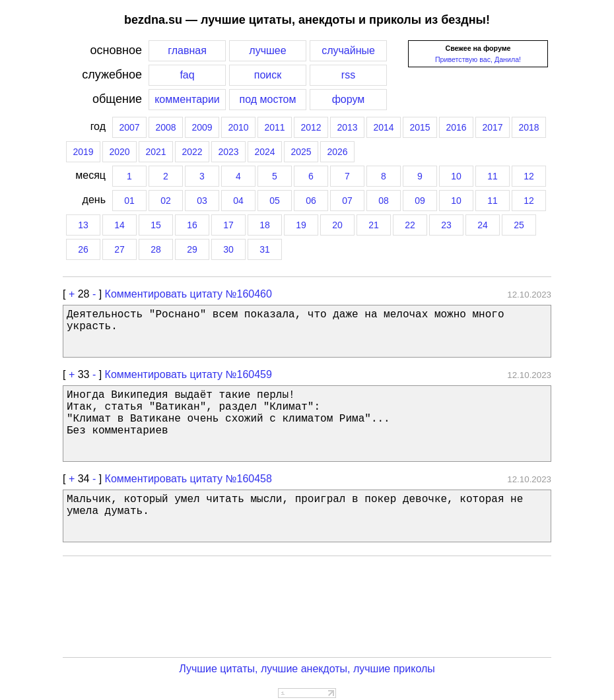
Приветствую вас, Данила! (478, 59)
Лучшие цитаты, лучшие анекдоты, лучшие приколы (307, 669)
